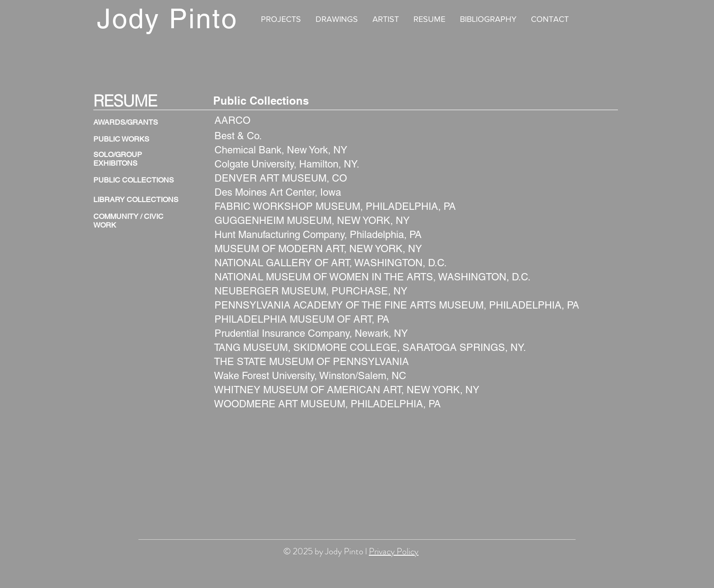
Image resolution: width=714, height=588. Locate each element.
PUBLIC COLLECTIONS (134, 180)
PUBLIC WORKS (121, 139)
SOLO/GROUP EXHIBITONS (118, 159)
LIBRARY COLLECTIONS (136, 200)
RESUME (125, 101)
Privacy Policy (394, 551)
